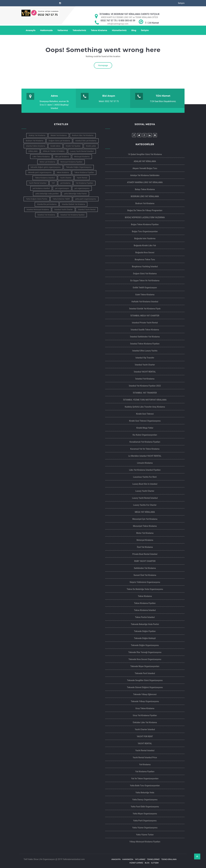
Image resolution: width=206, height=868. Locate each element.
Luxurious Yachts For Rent (145, 477)
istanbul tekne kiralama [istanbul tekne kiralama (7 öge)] (36, 146)
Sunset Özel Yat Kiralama (145, 575)
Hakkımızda (46, 30)
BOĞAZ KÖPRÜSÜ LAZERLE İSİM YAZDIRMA (145, 217)
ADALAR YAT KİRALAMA (145, 161)
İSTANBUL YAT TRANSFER (145, 393)
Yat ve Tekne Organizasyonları (145, 779)
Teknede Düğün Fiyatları (145, 631)
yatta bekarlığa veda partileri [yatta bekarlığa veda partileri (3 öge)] (47, 194)
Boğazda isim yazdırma (145, 238)
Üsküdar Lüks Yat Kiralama (145, 722)
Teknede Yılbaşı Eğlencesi (145, 694)
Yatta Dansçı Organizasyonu (145, 800)
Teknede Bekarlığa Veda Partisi (145, 624)
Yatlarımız (63, 30)
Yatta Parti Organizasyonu (145, 821)
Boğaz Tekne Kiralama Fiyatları (145, 224)
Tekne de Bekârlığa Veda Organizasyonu (145, 589)
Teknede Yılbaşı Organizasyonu (145, 701)
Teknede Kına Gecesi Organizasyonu (145, 659)
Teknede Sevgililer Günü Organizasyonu (145, 680)
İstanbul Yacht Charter (145, 365)
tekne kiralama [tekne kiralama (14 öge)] (63, 172)
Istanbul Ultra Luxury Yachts (145, 351)
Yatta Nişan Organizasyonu (145, 814)
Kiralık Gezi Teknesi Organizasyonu (145, 421)
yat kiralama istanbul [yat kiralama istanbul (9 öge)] (41, 188)
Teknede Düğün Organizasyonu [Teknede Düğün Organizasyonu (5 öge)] (79, 167)
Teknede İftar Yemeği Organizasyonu (145, 652)
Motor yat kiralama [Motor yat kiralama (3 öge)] (47, 162)
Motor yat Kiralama (145, 533)
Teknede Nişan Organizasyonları (145, 666)
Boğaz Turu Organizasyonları (145, 231)
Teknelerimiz (79, 30)
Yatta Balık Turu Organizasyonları (145, 786)
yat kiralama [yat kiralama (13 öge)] (65, 183)
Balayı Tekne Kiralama (145, 189)
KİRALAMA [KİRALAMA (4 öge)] (33, 151)
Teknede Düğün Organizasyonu (145, 645)
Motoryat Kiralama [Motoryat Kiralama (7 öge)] (82, 157)
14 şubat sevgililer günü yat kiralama (145, 154)
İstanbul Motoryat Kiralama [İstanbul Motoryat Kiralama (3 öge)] (38, 209)
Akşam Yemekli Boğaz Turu (145, 168)
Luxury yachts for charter (145, 505)
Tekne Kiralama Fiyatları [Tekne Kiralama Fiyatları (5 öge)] (84, 172)
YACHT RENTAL (145, 743)
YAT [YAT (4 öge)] (53, 183)
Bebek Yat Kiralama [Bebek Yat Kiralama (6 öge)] (59, 135)
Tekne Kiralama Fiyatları (145, 603)
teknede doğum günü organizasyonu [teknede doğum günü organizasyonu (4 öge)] (46, 167)
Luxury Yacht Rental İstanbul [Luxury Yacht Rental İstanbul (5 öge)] (82, 151)
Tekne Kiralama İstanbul (145, 610)
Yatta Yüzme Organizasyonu (145, 828)
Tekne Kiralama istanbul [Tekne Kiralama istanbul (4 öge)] (45, 178)
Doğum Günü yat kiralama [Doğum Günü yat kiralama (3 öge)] (59, 141)
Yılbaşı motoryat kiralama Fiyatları (145, 842)
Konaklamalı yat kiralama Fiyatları (145, 442)
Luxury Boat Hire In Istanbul (145, 484)
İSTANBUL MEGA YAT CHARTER (145, 316)
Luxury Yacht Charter (145, 491)
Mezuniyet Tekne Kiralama (145, 526)
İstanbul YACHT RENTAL (145, 372)
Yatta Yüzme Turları (145, 835)
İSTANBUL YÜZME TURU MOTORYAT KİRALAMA (145, 400)
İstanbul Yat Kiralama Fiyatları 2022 (145, 386)
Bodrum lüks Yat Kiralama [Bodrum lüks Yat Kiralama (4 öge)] (83, 135)
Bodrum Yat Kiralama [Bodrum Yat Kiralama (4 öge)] (34, 141)
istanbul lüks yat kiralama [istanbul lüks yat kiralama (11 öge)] (86, 141)
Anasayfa (31, 30)
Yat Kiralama (145, 765)
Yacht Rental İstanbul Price (145, 757)
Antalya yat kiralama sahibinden (145, 175)
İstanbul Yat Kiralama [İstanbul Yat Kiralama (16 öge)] (46, 215)
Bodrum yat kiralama (145, 203)
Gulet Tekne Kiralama (145, 295)
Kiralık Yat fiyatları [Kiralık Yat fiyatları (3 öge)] (73, 146)
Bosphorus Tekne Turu (145, 260)
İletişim (181, 3)
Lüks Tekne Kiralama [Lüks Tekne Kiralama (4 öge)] (41, 157)
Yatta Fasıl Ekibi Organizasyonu (145, 807)
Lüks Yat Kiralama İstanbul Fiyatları (145, 470)
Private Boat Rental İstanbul (145, 554)
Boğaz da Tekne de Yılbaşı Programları (145, 210)
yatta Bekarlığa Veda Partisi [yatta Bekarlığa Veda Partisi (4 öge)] (75, 194)
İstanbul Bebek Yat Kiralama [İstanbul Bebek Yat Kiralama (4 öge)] (73, 204)
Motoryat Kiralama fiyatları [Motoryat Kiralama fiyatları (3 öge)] (71, 162)
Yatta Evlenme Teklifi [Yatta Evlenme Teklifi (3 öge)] (61, 199)
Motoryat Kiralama (145, 540)
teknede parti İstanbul (145, 673)
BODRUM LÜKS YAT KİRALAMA (145, 196)
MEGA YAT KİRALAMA (145, 512)
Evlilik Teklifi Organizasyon (145, 288)
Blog (134, 30)
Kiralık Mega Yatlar (145, 428)
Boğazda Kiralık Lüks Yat (145, 245)
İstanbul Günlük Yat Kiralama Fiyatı (145, 309)
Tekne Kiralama (99, 30)
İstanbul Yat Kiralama (145, 379)
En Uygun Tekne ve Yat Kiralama (145, 281)
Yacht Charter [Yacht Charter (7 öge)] (66, 178)
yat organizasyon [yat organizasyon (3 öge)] (62, 188)
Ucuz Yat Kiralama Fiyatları (145, 715)
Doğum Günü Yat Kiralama (145, 274)
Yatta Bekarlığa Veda (145, 793)
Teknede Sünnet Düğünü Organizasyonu (145, 687)
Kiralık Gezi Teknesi (145, 414)
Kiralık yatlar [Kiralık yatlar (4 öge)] (91, 146)
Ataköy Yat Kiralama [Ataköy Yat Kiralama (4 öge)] (37, 135)
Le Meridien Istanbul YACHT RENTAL (145, 456)
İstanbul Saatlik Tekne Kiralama (145, 330)
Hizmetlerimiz (119, 30)
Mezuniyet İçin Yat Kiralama (145, 519)
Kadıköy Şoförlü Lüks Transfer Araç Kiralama (145, 407)
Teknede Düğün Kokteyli (145, 638)
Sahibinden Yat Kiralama (145, 568)
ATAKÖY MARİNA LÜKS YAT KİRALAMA (145, 182)
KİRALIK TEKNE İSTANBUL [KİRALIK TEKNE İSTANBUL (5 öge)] (54, 151)
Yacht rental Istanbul (145, 750)
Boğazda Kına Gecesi (145, 252)
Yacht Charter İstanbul (145, 729)
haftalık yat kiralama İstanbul (145, 302)
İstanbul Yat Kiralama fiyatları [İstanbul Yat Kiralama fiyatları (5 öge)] (72, 215)
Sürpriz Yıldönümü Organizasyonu (145, 582)
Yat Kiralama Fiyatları (145, 772)
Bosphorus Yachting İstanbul (145, 267)
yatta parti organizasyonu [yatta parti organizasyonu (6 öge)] (86, 199)
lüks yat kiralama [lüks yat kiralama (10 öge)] (62, 157)
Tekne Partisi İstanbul (145, 617)
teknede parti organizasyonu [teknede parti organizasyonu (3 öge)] (40, 172)
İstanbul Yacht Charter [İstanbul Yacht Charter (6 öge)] (63, 209)
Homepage (103, 65)
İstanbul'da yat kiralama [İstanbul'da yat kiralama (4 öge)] (47, 204)
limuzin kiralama (145, 463)
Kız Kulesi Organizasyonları (145, 435)
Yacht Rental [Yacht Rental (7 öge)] (82, 178)
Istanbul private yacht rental (145, 323)
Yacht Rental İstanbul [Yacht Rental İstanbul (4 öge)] (38, 183)
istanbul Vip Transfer (145, 358)
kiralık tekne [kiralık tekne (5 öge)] (55, 146)
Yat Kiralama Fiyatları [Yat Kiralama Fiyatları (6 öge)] (84, 183)
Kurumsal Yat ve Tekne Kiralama (145, 449)
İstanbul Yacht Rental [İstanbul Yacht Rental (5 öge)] (87, 209)
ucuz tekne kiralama (145, 708)
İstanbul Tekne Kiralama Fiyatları (145, 344)
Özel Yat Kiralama (145, 547)
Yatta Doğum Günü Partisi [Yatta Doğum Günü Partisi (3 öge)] (37, 199)
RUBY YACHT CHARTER (145, 561)
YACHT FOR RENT (145, 736)
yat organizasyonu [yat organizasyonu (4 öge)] (82, 188)
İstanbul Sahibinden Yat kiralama (145, 337)
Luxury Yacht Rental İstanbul (145, 498)
